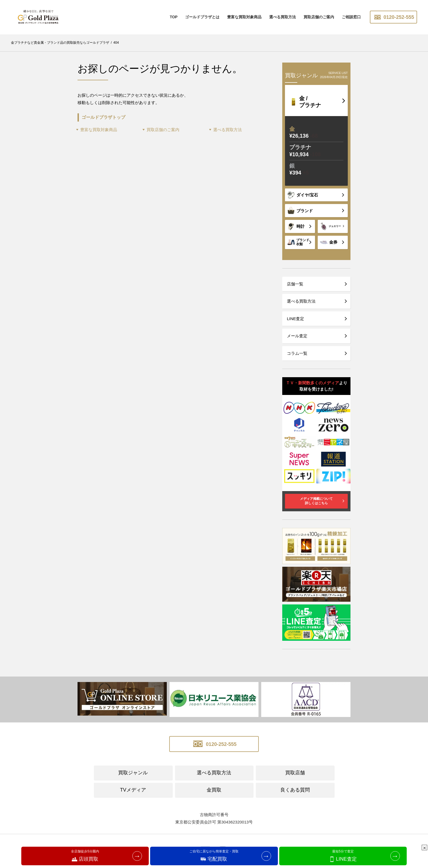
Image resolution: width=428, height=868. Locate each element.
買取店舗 (295, 773)
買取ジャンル (133, 773)
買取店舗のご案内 (319, 17)
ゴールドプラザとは (202, 17)
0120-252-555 (393, 17)
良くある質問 (295, 790)
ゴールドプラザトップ (103, 117)
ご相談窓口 (351, 17)
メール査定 (297, 336)
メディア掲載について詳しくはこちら (316, 501)
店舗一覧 (295, 284)
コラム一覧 (297, 353)
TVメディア (133, 790)
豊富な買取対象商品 (99, 130)
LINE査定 (295, 319)
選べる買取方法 (283, 17)
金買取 (214, 790)
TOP (174, 17)
